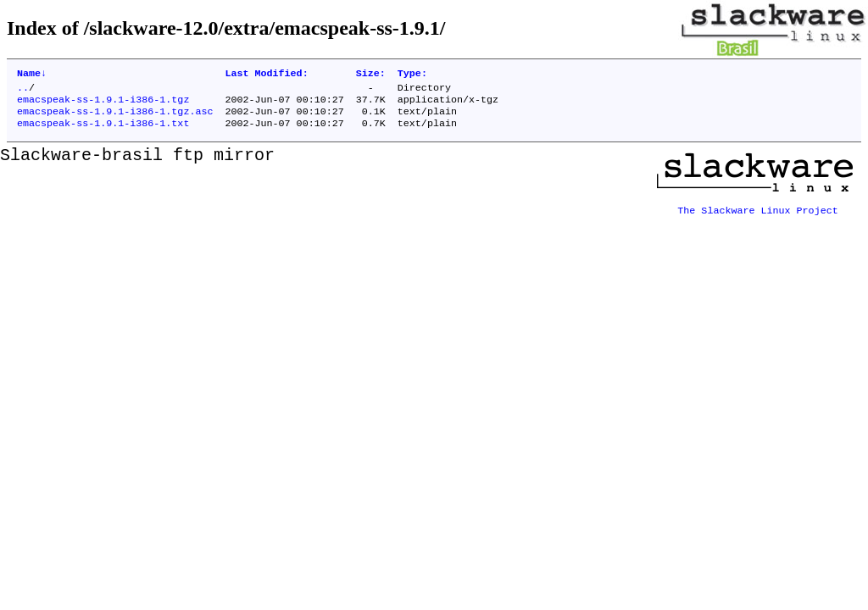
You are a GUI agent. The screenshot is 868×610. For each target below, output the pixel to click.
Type (412, 75)
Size (371, 75)
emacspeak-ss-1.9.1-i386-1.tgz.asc (115, 118)
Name (32, 75)
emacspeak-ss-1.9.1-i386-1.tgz (103, 104)
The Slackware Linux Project (758, 213)
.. (23, 91)
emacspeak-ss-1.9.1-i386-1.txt (103, 131)
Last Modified (266, 75)
